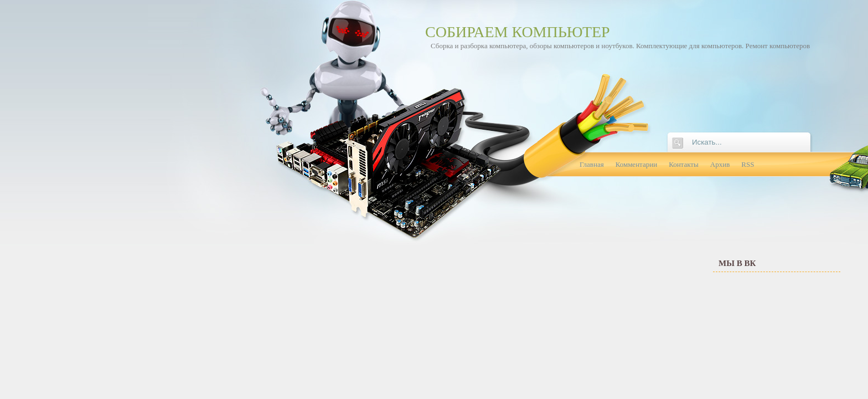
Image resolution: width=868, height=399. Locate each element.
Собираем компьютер (518, 32)
